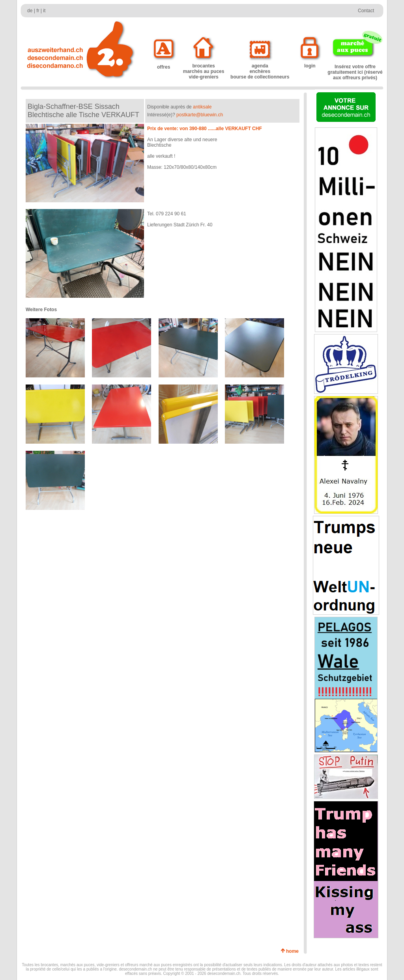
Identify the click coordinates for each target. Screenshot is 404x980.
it (44, 11)
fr (38, 11)
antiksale (202, 107)
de (30, 11)
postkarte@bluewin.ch (200, 115)
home (294, 951)
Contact (366, 11)
